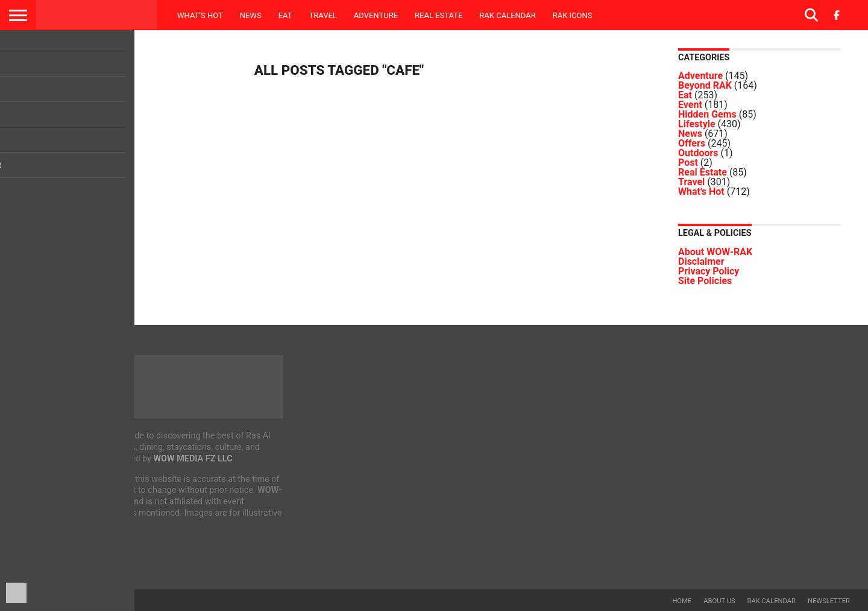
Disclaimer (701, 261)
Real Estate (439, 15)
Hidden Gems (707, 114)
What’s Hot (200, 15)
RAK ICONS (573, 15)
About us (719, 601)
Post (688, 163)
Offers (692, 143)
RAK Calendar (507, 15)
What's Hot (701, 192)
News (251, 15)
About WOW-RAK (715, 252)
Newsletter (829, 601)
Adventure (376, 15)
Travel (322, 15)
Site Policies (705, 281)
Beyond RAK (705, 85)
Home (682, 601)
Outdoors (698, 153)
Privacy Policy (709, 271)
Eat (285, 15)
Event (690, 105)
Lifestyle (697, 124)
